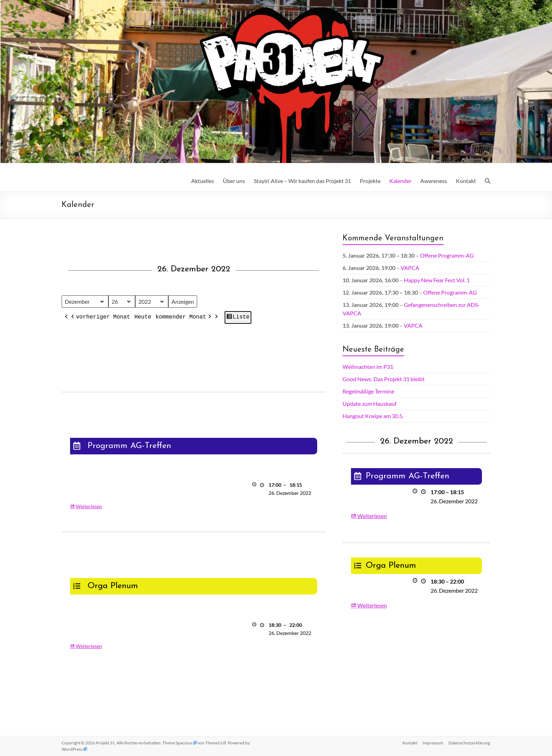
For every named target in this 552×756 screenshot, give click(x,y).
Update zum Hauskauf (369, 404)
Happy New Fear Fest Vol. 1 (437, 280)
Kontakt (466, 181)
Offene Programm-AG (447, 255)
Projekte (370, 181)
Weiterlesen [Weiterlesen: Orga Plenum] (89, 646)
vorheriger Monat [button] (100, 318)
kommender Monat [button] (184, 318)
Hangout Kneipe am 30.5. (373, 416)
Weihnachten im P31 (368, 367)
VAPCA (410, 268)
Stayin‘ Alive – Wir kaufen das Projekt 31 (302, 181)
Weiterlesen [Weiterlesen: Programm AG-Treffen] (89, 506)
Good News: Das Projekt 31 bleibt (384, 379)
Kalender (400, 181)
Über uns (234, 181)
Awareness (434, 181)
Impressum (433, 743)
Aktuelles (203, 181)
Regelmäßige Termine (368, 391)
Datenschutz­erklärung (470, 743)
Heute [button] (143, 317)
